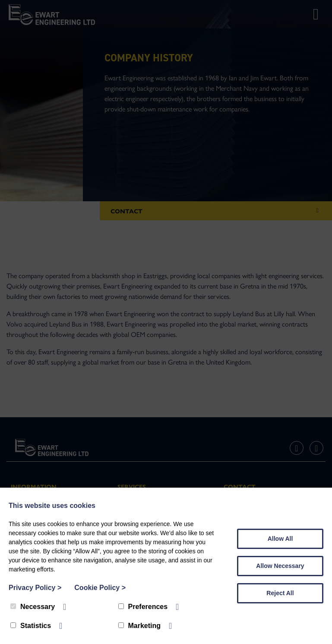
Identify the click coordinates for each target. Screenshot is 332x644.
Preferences (143, 607)
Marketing (140, 626)
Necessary (33, 607)
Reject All (280, 593)
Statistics (31, 626)
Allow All (280, 539)
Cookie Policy (100, 588)
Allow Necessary (280, 566)
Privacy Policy (35, 588)
